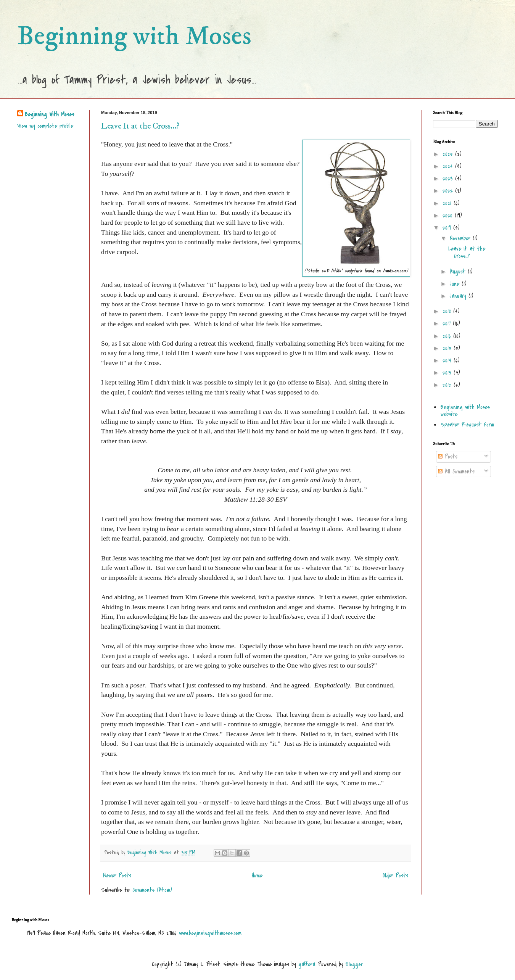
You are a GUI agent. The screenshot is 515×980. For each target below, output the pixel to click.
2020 (449, 216)
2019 (448, 228)
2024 (449, 166)
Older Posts (395, 875)
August (459, 272)
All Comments (456, 471)
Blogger (354, 964)
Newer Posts (117, 875)
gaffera (307, 964)
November (461, 238)
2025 (449, 154)
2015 (448, 348)
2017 (448, 323)
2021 (448, 203)
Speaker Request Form (467, 425)
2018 (448, 311)
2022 (449, 191)
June (456, 284)
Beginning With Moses (49, 114)
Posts (448, 457)
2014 (448, 360)
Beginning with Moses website (465, 411)
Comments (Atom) (152, 890)
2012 (448, 385)
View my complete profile (45, 126)
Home (257, 875)
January (459, 296)
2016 (448, 336)
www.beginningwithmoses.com (210, 933)
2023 (449, 179)
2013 (448, 373)
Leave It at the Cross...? (140, 126)
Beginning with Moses (134, 37)
